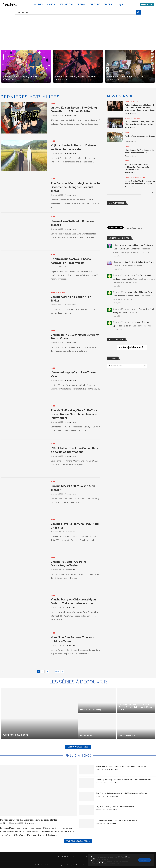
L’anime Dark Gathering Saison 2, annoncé (75, 77)
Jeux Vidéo (78, 756)
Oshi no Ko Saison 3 (15, 735)
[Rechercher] (78, 12)
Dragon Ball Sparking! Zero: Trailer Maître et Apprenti (115, 807)
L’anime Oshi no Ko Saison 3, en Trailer (21, 77)
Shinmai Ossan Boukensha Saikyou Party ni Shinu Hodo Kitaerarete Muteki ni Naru (136, 707)
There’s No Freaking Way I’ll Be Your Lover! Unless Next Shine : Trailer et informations (74, 414)
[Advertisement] (78, 32)
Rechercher (149, 192)
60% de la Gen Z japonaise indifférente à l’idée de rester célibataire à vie (137, 167)
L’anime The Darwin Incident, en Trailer (125, 77)
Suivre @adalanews (134, 228)
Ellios (5, 823)
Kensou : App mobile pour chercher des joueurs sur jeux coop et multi (121, 766)
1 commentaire (70, 305)
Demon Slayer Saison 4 (129, 735)
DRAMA (81, 4)
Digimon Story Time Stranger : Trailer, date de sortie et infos (29, 820)
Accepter (145, 860)
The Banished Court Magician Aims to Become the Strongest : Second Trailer (75, 187)
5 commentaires (131, 113)
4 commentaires (131, 156)
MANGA (51, 4)
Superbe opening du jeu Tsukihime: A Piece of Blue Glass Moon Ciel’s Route (123, 780)
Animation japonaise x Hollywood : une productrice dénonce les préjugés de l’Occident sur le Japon (140, 108)
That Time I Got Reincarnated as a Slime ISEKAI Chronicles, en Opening (122, 793)
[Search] (136, 5)
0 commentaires (71, 115)
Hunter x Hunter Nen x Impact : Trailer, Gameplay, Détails (116, 820)
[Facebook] (63, 857)
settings (116, 863)
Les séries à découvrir (78, 682)
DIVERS (108, 4)
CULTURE (95, 4)
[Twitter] (77, 857)
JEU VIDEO (66, 4)
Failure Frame (86, 735)
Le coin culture (120, 96)
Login (120, 4)
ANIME (38, 4)
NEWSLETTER (147, 4)
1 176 (57, 672)
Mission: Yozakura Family (91, 710)
